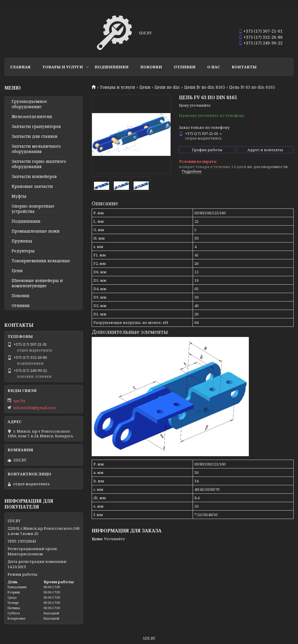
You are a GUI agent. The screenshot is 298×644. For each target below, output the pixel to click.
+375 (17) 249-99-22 (263, 43)
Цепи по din (167, 87)
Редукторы (23, 251)
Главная (20, 67)
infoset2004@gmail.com (34, 408)
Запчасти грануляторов (36, 126)
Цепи (145, 87)
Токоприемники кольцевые (41, 261)
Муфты (19, 196)
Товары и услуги (63, 67)
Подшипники (112, 67)
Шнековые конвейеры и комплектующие (37, 283)
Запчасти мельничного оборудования (36, 149)
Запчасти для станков (34, 136)
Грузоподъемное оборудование (29, 104)
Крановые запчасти (32, 186)
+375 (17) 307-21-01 (263, 31)
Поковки (151, 67)
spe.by (19, 401)
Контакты (244, 67)
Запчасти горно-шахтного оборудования (39, 164)
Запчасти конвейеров (34, 176)
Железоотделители (32, 117)
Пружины (22, 241)
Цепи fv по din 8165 (205, 87)
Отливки (185, 67)
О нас (214, 67)
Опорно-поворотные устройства (33, 209)
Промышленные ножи (36, 231)
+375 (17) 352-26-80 (263, 37)
